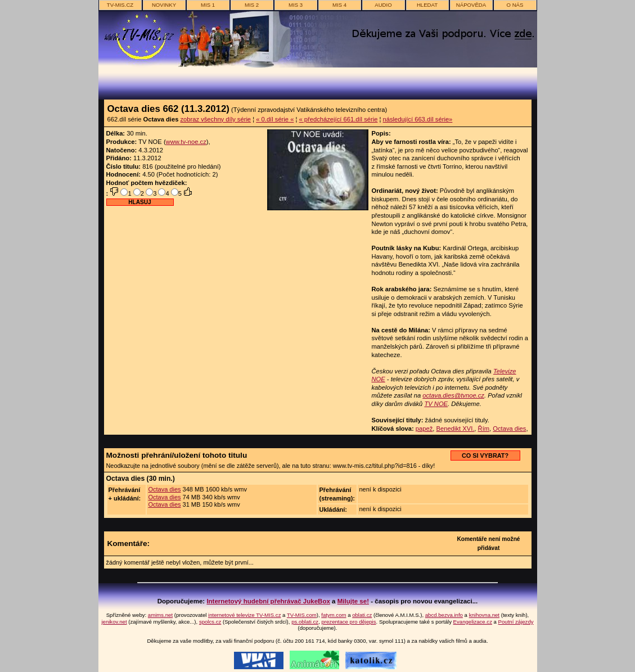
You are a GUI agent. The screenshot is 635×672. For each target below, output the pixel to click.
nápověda (471, 5)
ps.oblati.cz (305, 622)
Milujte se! (353, 601)
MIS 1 (208, 5)
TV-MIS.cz (120, 5)
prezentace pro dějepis (348, 622)
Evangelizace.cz (473, 622)
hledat (427, 5)
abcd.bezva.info (444, 615)
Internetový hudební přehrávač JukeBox (268, 601)
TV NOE (436, 404)
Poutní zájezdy (516, 622)
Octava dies (509, 429)
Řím (484, 429)
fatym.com (334, 615)
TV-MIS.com (302, 615)
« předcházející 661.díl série (339, 119)
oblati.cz (362, 615)
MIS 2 (252, 5)
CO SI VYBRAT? (485, 455)
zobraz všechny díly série (215, 119)
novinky (164, 5)
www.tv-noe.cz (186, 142)
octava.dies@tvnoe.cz (453, 395)
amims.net (160, 615)
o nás (515, 5)
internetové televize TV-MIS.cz (244, 615)
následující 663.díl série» (418, 119)
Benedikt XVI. (456, 429)
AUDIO (383, 5)
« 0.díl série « (275, 119)
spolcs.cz (210, 622)
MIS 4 (339, 5)
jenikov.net (114, 622)
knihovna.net (484, 615)
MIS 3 (296, 5)
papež (424, 429)
